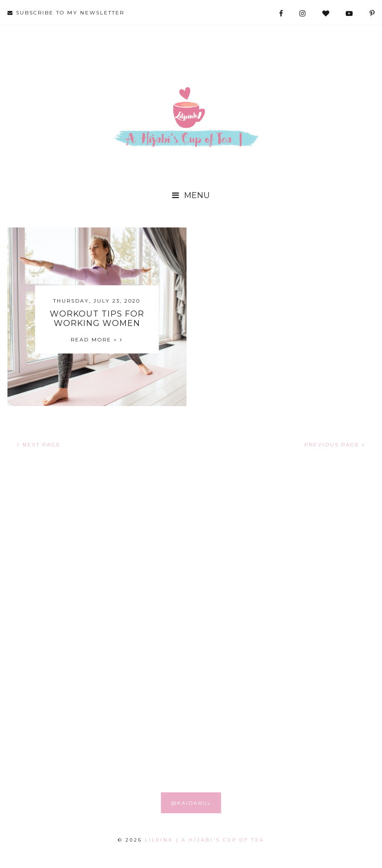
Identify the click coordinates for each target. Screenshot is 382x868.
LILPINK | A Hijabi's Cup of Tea (204, 840)
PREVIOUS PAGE (335, 445)
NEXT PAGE (39, 445)
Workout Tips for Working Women (97, 319)
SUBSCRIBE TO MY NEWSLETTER (66, 13)
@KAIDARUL (191, 803)
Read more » (97, 340)
